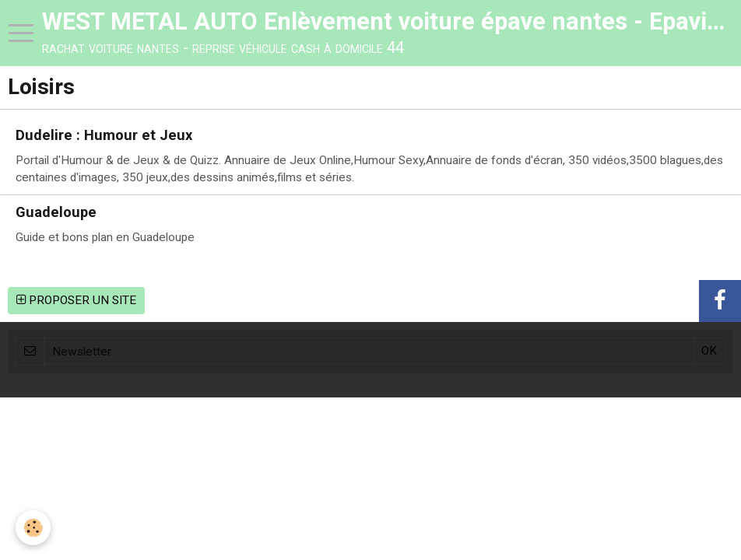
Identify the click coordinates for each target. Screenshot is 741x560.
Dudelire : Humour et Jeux (104, 135)
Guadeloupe (56, 212)
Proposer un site (76, 300)
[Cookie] (33, 528)
